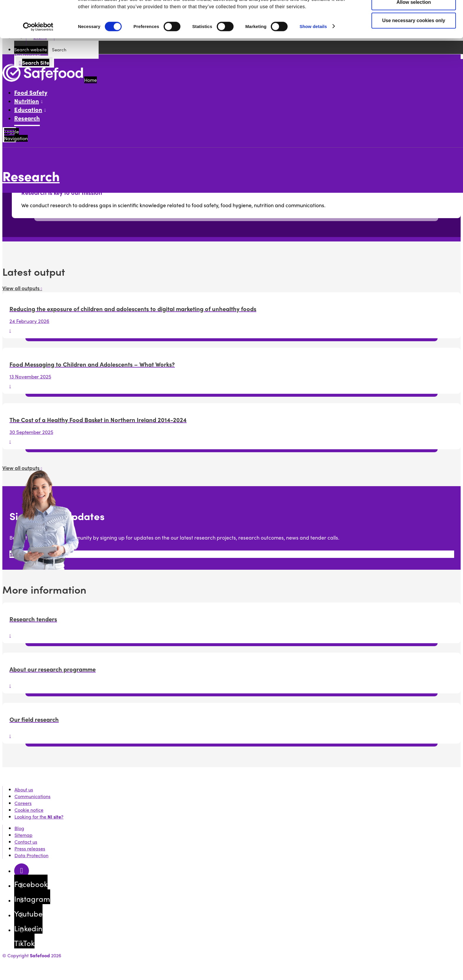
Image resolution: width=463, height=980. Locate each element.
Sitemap (23, 835)
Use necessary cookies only (414, 52)
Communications (32, 796)
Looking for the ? (39, 817)
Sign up (18, 554)
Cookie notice (29, 810)
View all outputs (22, 288)
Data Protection (31, 855)
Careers (23, 803)
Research (27, 118)
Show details (313, 57)
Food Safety (31, 92)
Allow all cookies (414, 15)
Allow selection (414, 33)
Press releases (30, 848)
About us (24, 789)
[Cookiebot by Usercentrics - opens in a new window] (38, 58)
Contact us (26, 842)
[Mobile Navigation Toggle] (9, 135)
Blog (19, 828)
